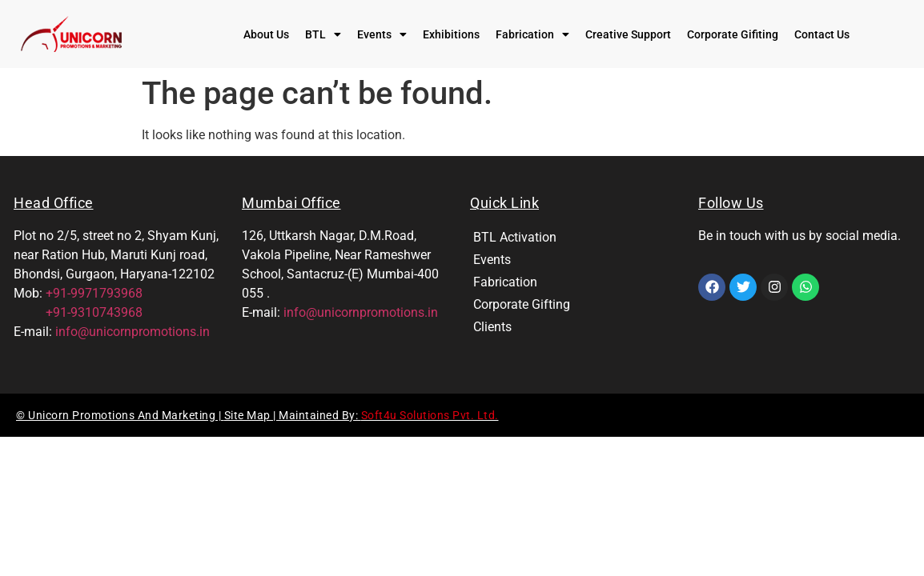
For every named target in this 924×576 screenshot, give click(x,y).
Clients (492, 327)
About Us (266, 34)
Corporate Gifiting (733, 34)
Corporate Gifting (522, 304)
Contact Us (822, 34)
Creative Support (628, 34)
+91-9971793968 (94, 293)
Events (382, 34)
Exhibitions (451, 34)
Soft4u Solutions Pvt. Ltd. (430, 415)
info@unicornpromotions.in (133, 332)
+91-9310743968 (78, 312)
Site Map (249, 415)
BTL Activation (515, 237)
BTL (323, 34)
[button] (323, 34)
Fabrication (532, 34)
